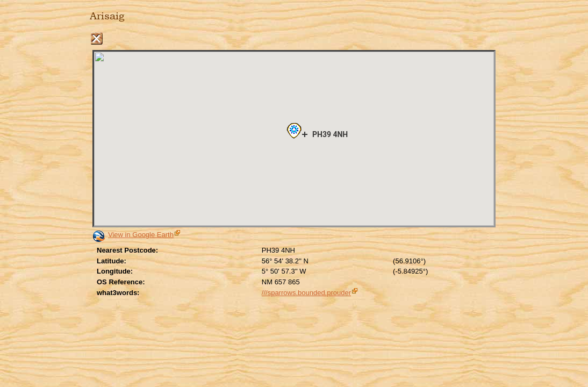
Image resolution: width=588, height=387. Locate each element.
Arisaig (107, 16)
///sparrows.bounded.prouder (306, 293)
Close (96, 38)
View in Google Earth (141, 235)
